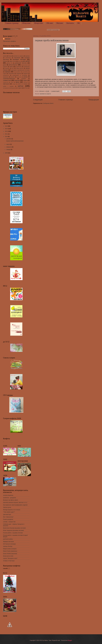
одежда (7, 72)
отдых (5, 74)
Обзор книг (26, 23)
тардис (25, 80)
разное (13, 77)
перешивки (11, 74)
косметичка (27, 67)
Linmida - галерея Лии (9, 522)
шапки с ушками (8, 86)
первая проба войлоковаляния (52, 40)
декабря (9, 139)
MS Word (26, 88)
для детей (26, 61)
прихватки (6, 77)
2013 (6, 131)
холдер (14, 84)
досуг (5, 65)
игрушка (5, 67)
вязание (5, 61)
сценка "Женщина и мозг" (10, 558)
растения (19, 77)
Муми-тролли (20, 68)
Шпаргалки (39, 23)
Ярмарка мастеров (8, 542)
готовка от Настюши (9, 561)
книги (11, 67)
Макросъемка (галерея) (10, 549)
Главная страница (12, 23)
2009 (6, 153)
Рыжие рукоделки (8, 519)
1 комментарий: (55, 91)
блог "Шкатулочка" (8, 517)
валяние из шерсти (45, 94)
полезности (6, 75)
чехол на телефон (23, 84)
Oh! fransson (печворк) (9, 544)
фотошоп (26, 82)
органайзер (25, 72)
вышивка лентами (19, 59)
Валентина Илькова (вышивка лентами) (14, 528)
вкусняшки (17, 58)
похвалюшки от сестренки (20, 75)
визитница (8, 58)
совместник (7, 80)
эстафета (20, 88)
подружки (19, 74)
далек (19, 61)
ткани (12, 82)
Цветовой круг (7, 515)
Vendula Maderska (8, 495)
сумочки (17, 80)
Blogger (70, 640)
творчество (6, 82)
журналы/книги (25, 65)
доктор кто (9, 63)
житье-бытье (13, 65)
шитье (21, 86)
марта (8, 144)
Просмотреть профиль (9, 41)
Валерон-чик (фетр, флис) (11, 500)
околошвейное (17, 72)
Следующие (38, 100)
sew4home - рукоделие (10, 498)
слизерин (24, 79)
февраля (9, 147)
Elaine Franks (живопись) (10, 551)
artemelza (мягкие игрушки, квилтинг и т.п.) (15, 502)
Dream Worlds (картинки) (10, 554)
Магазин (60, 23)
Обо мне (50, 23)
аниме (5, 56)
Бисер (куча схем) (8, 556)
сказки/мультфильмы (9, 79)
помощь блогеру (8, 546)
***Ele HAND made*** (9, 512)
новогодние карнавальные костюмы (20, 70)
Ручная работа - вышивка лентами (13, 533)
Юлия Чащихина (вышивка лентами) (13, 530)
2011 (6, 134)
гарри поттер (13, 61)
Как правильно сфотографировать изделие (15, 505)
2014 (6, 129)
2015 (6, 126)
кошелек (7, 68)
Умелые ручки (7, 507)
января (9, 150)
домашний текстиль (21, 63)
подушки (26, 74)
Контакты (70, 23)
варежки (27, 56)
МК (13, 68)
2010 (6, 137)
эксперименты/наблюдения (9, 88)
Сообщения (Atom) (48, 103)
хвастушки (6, 84)
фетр (18, 82)
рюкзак (25, 77)
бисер (10, 56)
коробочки (19, 67)
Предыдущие (94, 100)
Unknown (8, 39)
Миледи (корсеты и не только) (12, 510)
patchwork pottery (8, 539)
